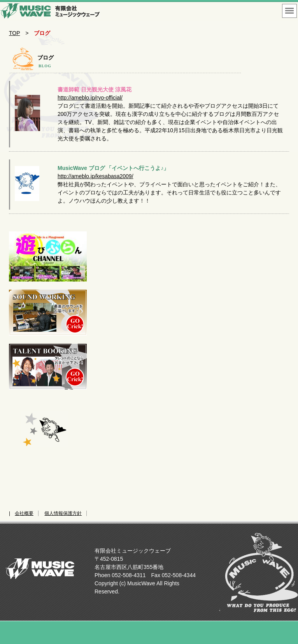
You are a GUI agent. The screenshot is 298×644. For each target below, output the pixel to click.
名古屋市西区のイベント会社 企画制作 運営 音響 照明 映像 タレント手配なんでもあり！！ (51, 12)
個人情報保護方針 (63, 513)
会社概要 (24, 513)
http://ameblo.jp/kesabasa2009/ (96, 176)
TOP (14, 33)
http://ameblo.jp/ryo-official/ (90, 98)
